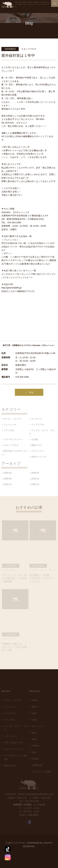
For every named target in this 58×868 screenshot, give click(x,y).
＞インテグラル (37, 424)
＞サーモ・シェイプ (11, 419)
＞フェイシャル (9, 424)
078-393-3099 (22, 377)
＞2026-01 (34, 479)
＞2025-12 (6, 484)
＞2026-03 (34, 473)
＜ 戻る (29, 392)
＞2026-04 (6, 473)
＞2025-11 (34, 484)
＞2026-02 (6, 479)
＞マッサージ (36, 419)
